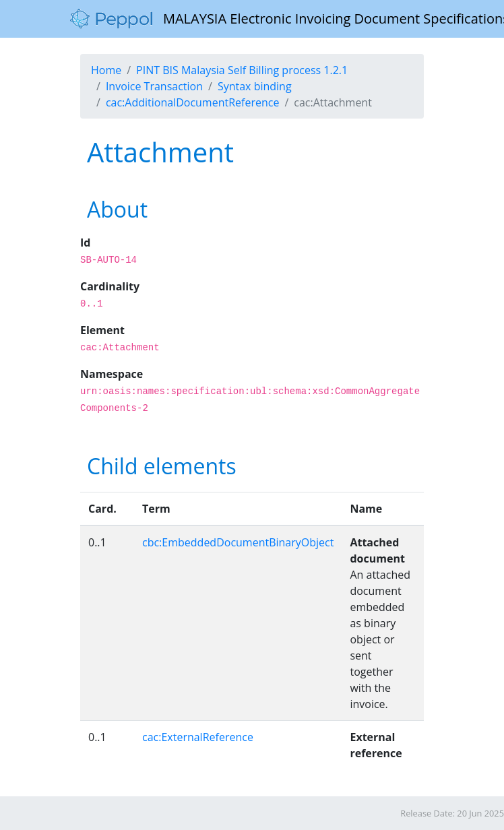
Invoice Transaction (154, 86)
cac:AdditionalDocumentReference (193, 102)
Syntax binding (255, 86)
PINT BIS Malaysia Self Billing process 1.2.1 (242, 70)
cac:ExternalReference (198, 737)
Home (106, 70)
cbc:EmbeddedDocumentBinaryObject (238, 542)
